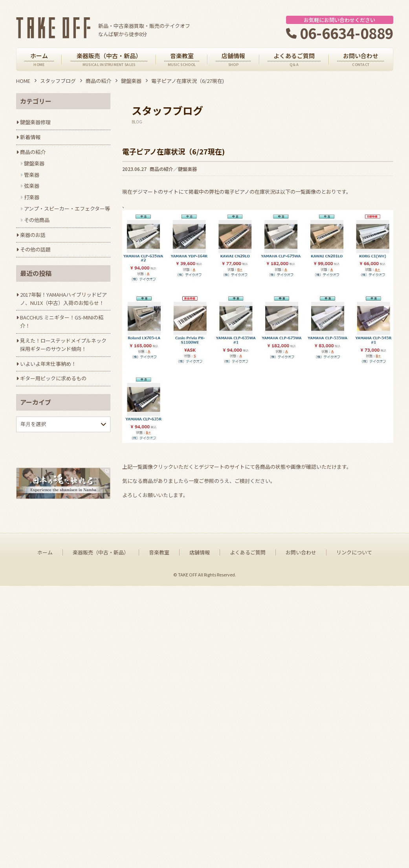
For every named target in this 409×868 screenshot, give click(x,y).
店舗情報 (200, 834)
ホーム (45, 834)
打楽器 (32, 197)
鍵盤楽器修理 (35, 122)
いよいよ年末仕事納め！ (48, 364)
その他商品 (37, 220)
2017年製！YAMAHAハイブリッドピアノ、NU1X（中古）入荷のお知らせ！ (63, 299)
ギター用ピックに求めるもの (53, 378)
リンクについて (354, 834)
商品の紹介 (98, 81)
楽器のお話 (33, 235)
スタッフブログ (58, 81)
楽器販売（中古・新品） (101, 834)
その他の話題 (35, 249)
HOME (23, 81)
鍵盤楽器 (131, 81)
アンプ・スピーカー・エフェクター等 (67, 208)
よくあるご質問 (248, 834)
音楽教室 (159, 834)
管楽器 (32, 175)
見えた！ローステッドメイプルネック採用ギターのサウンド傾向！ (63, 345)
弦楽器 (32, 186)
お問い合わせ (301, 834)
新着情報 (30, 137)
